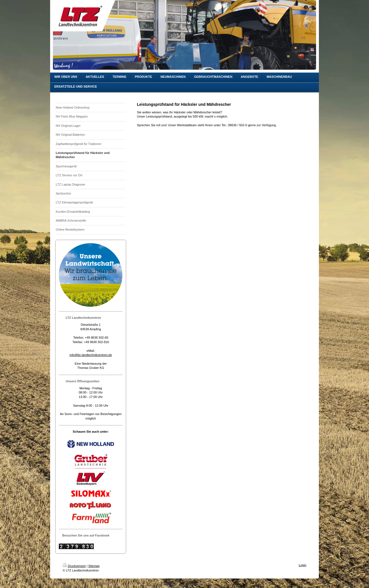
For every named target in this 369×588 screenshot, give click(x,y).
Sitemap (94, 566)
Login (303, 565)
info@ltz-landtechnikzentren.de (91, 355)
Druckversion (74, 566)
